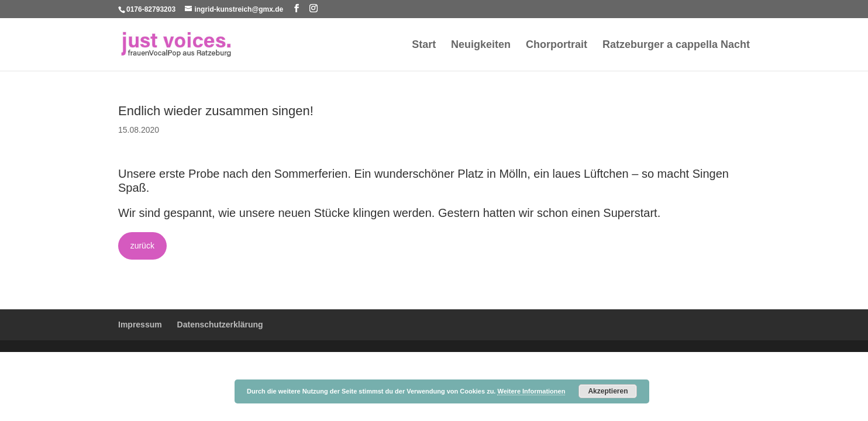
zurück (142, 246)
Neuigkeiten (481, 45)
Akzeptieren (608, 391)
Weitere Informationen (531, 391)
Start (424, 45)
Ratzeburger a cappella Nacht (676, 45)
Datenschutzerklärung (220, 325)
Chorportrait (557, 45)
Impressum (140, 325)
